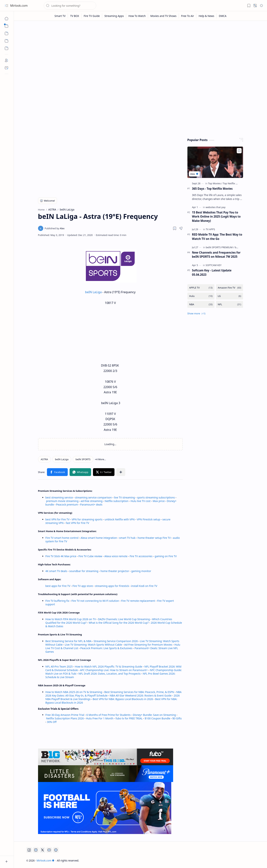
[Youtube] (49, 850)
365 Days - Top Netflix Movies (212, 189)
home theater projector (115, 571)
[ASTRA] (44, 459)
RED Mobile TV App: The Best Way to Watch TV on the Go (217, 237)
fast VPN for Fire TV (77, 523)
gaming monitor (141, 571)
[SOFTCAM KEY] (213, 265)
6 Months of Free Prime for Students (109, 715)
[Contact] (6, 68)
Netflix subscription (117, 501)
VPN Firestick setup (149, 519)
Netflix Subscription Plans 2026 (65, 718)
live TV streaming (124, 497)
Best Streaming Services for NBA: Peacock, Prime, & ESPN (139, 692)
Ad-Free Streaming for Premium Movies (148, 645)
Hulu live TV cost (141, 501)
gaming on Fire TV (166, 556)
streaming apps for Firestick (112, 586)
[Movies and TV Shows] (163, 16)
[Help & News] (206, 16)
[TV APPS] (210, 229)
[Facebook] (29, 850)
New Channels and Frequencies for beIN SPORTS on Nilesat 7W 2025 (216, 255)
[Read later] (175, 228)
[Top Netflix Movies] (233, 183)
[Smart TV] (60, 16)
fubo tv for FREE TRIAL (129, 718)
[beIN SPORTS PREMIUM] (220, 247)
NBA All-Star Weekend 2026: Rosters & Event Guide (141, 695)
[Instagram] (36, 850)
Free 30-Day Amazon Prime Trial (65, 715)
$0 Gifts (177, 718)
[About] (6, 60)
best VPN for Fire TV (58, 519)
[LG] (230, 296)
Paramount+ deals (91, 505)
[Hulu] (201, 296)
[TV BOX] (75, 16)
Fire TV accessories (141, 556)
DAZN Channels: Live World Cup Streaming (124, 619)
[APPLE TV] (201, 288)
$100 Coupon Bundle (158, 718)
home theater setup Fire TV (154, 538)
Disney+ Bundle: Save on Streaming (154, 715)
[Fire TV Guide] (92, 16)
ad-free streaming (92, 501)
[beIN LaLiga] (62, 459)
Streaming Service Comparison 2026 (116, 641)
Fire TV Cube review (91, 556)
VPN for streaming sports (87, 519)
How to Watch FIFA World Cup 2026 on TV (71, 619)
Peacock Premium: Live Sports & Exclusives (106, 648)
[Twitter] (42, 850)
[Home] (6, 19)
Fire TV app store (83, 586)
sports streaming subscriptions (156, 497)
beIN (89, 292)
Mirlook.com (19, 6)
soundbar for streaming (84, 571)
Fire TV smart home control (62, 538)
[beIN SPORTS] (83, 459)
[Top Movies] (215, 183)
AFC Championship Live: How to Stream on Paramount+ (114, 670)
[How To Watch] (137, 16)
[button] (6, 6)
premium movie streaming (62, 501)
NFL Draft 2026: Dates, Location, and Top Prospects (110, 674)
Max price (159, 501)
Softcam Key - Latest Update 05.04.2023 (212, 272)
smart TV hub (127, 538)
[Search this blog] (70, 6)
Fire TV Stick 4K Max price (61, 556)
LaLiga (98, 292)
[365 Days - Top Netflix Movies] (215, 162)
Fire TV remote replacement (138, 601)
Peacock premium (67, 505)
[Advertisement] (141, 52)
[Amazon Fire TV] (230, 288)
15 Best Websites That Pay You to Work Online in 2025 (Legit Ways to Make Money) (216, 217)
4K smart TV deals (56, 571)
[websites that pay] (216, 207)
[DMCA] (223, 16)
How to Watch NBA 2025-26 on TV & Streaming (74, 692)
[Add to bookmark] (239, 151)
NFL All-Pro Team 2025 (59, 667)
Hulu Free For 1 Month (100, 718)
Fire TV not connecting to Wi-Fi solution (95, 601)
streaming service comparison (94, 497)
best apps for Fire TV (58, 586)
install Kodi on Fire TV (144, 586)
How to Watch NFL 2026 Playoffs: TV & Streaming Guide (108, 667)
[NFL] (230, 304)
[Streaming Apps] (114, 16)
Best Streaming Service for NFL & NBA (69, 641)
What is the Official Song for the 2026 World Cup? (119, 623)
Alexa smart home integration (99, 538)
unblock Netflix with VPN (120, 519)
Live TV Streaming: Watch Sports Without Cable (93, 645)
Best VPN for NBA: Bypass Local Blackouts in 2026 (123, 699)
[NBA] (201, 304)
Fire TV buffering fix (58, 601)
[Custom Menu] (6, 41)
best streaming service (59, 497)
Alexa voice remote (116, 556)
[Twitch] (56, 850)
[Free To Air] (188, 16)
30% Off (52, 722)
